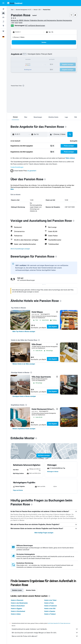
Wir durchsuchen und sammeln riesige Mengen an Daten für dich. (45, 633)
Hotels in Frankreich (51, 606)
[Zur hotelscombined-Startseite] (15, 3)
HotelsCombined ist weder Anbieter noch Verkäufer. (45, 629)
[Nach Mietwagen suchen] (3, 17)
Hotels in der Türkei (50, 600)
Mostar (35, 10)
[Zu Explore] (3, 26)
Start (12, 10)
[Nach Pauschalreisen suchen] (3, 21)
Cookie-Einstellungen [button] (17, 167)
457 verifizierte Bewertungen (35, 26)
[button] (3, 3)
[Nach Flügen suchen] (3, 9)
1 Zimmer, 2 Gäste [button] (19, 37)
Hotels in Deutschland (18, 606)
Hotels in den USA (50, 609)
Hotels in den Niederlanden (19, 603)
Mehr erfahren (70, 158)
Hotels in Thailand (50, 614)
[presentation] (23, 86)
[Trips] (3, 31)
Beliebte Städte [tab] (31, 590)
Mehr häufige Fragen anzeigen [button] (44, 533)
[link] (24, 332)
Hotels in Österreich (17, 600)
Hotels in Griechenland (18, 611)
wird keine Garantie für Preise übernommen (59, 623)
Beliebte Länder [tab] (17, 590)
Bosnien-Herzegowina (22, 10)
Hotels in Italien (16, 614)
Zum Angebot (53, 327)
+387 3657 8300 (17, 23)
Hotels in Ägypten (16, 609)
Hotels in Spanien (50, 611)
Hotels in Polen (49, 603)
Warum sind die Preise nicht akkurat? (45, 636)
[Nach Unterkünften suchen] (3, 13)
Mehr (12, 189)
